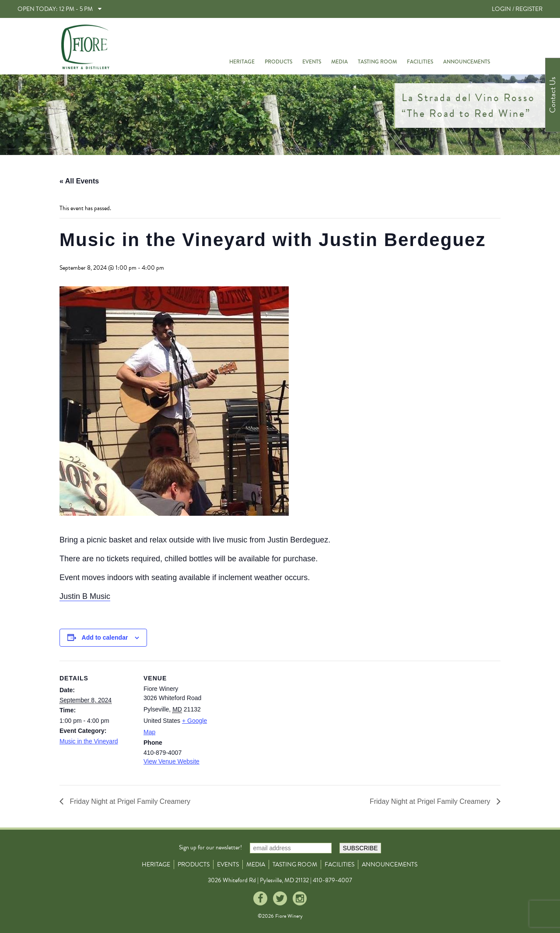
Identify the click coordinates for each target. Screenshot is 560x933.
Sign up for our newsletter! (210, 847)
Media (339, 62)
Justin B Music (85, 596)
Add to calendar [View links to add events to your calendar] (105, 637)
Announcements (467, 62)
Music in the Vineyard (89, 741)
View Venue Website (171, 761)
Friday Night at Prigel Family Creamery (129, 801)
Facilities (420, 62)
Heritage (242, 62)
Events (312, 62)
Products (278, 62)
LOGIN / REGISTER (517, 9)
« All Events (79, 181)
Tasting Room (377, 62)
